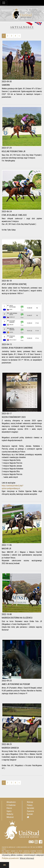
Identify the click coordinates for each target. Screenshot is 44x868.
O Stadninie (11, 805)
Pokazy (30, 805)
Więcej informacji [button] (27, 858)
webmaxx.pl (12, 847)
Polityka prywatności (10, 858)
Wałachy (10, 814)
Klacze (9, 808)
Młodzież (10, 817)
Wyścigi (30, 802)
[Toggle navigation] (4, 3)
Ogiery (9, 811)
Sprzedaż (30, 808)
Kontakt (30, 814)
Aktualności (11, 802)
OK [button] (5, 865)
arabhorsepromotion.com (23, 847)
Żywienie (30, 811)
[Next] (19, 36)
